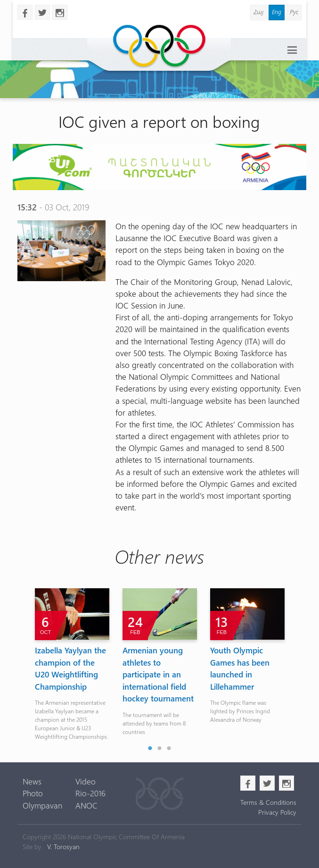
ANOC (86, 805)
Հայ (258, 12)
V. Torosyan (63, 847)
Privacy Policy (277, 812)
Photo (33, 793)
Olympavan (42, 805)
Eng (277, 12)
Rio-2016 (90, 793)
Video (86, 781)
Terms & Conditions (268, 802)
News (32, 781)
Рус (294, 12)
